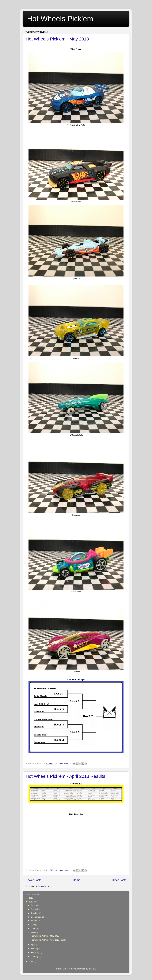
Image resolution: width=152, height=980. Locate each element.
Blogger (92, 969)
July (33, 925)
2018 (31, 902)
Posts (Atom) (44, 886)
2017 (31, 961)
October (35, 913)
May (33, 932)
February (35, 952)
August (34, 921)
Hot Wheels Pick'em (60, 19)
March (34, 949)
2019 (31, 898)
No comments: (62, 763)
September (36, 917)
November (36, 909)
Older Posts (119, 880)
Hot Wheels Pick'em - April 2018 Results (65, 776)
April (33, 945)
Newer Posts (33, 880)
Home (77, 880)
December (36, 905)
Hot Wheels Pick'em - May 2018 (57, 39)
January (35, 957)
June (33, 929)
